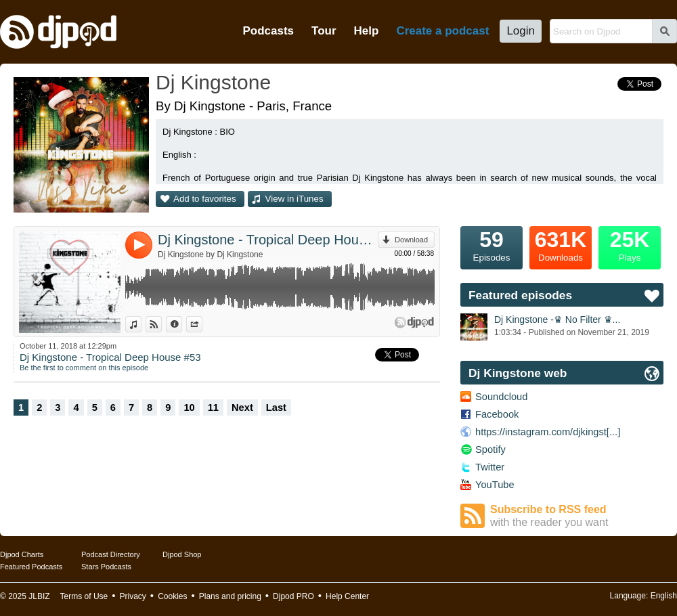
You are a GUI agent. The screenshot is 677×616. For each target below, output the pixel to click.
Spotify (490, 449)
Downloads (561, 244)
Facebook (497, 414)
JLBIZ (39, 596)
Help (367, 31)
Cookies (172, 596)
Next (242, 408)
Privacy (133, 596)
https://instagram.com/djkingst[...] (548, 432)
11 (213, 408)
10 (189, 408)
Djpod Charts (22, 554)
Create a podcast (442, 31)
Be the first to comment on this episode (84, 368)
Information (182, 324)
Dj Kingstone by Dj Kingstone (210, 255)
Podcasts (268, 31)
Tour (324, 31)
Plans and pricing (230, 596)
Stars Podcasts (106, 567)
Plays (630, 244)
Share (202, 324)
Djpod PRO (293, 596)
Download (411, 240)
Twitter (490, 467)
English (664, 596)
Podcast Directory (111, 554)
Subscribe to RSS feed (577, 516)
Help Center (347, 596)
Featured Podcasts (31, 567)
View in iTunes (294, 199)
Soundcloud (501, 397)
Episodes (492, 244)
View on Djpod (161, 324)
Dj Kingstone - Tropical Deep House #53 (268, 240)
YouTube (495, 485)
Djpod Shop (182, 554)
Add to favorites (205, 199)
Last (276, 408)
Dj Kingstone (213, 82)
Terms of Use (84, 596)
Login (521, 31)
